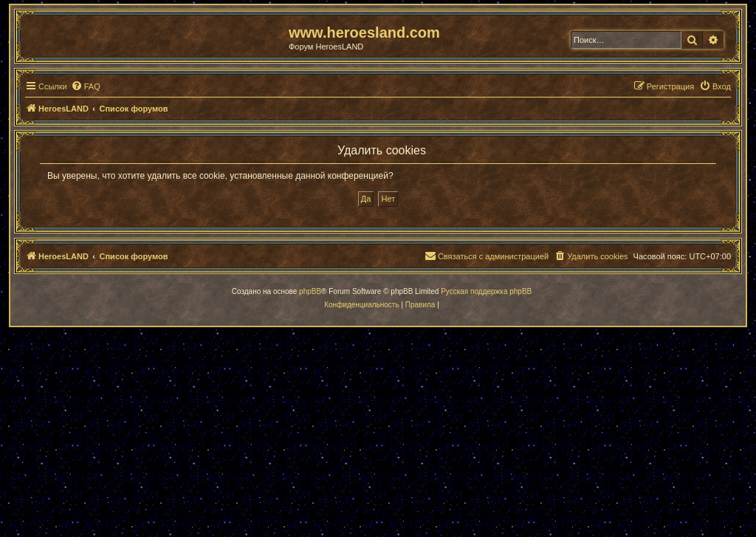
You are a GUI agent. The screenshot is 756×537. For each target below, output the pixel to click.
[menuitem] (86, 86)
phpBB (310, 291)
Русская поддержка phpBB (486, 291)
